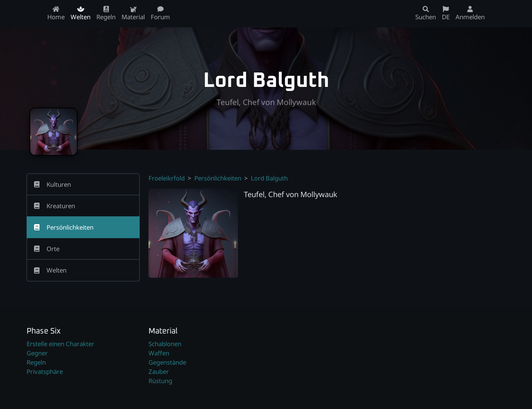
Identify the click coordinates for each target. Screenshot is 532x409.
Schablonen (165, 344)
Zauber (159, 371)
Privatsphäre (45, 371)
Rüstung (160, 381)
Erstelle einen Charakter (60, 344)
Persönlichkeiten (218, 178)
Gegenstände (167, 362)
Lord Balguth (269, 178)
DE (446, 13)
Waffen (159, 353)
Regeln (36, 362)
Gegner (37, 353)
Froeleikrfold (167, 178)
